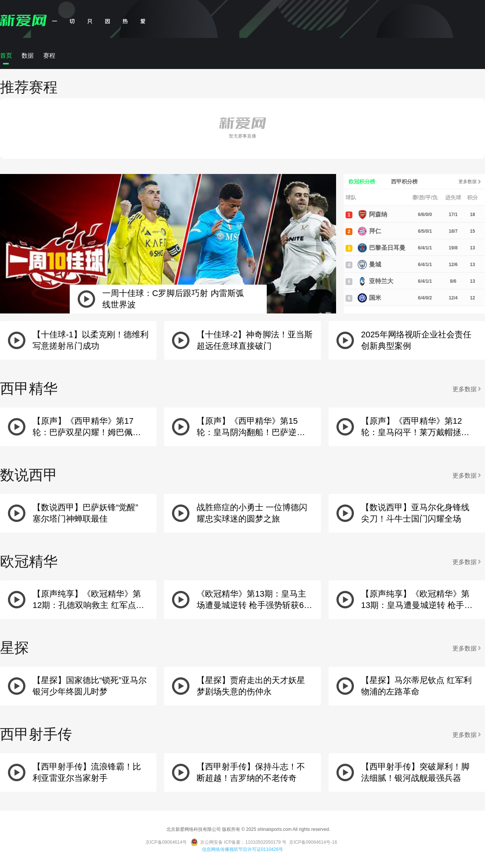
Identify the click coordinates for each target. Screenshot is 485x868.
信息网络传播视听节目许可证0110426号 (243, 849)
